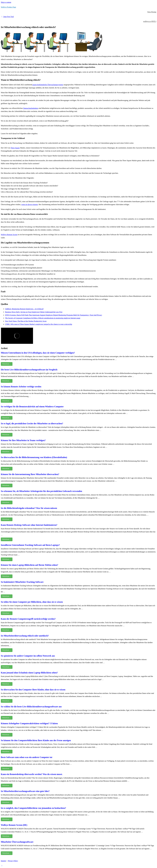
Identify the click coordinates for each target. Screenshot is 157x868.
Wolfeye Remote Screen (9, 235)
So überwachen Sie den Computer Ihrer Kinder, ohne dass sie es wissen (33, 690)
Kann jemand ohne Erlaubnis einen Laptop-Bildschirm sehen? (29, 673)
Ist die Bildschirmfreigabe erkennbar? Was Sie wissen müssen (29, 508)
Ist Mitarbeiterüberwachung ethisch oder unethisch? (25, 636)
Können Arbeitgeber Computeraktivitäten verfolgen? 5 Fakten (29, 723)
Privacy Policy (13, 861)
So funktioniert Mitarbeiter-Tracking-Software (22, 582)
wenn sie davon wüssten (30, 204)
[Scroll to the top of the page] (2, 866)
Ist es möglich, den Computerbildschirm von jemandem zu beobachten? (33, 808)
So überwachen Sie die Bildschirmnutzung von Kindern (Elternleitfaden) (34, 457)
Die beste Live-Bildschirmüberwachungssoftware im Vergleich (29, 370)
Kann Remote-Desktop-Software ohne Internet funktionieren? (29, 525)
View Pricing (152, 12)
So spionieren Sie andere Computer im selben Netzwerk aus (28, 656)
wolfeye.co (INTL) (150, 21)
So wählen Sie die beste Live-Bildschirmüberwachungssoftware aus (31, 707)
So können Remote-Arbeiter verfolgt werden (21, 387)
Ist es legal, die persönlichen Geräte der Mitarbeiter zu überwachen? (32, 423)
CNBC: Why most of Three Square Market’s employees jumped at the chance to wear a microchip (39, 324)
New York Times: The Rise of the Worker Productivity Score (26, 321)
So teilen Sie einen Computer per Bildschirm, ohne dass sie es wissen (32, 602)
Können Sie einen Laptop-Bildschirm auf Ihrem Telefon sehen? (29, 565)
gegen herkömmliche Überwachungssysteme (48, 85)
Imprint (3, 861)
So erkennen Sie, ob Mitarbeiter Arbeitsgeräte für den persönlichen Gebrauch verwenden (41, 491)
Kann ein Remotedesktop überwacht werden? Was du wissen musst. (32, 774)
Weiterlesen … (7, 364)
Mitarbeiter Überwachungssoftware (17, 842)
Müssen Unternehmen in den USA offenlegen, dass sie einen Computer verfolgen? (38, 353)
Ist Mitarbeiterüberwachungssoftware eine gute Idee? (25, 791)
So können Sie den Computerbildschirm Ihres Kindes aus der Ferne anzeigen (36, 740)
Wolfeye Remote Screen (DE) (14, 825)
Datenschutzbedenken (31, 108)
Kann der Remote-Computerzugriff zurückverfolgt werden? (28, 619)
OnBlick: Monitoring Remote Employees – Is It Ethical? (24, 309)
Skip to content (6, 2)
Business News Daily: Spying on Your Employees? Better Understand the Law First (34, 312)
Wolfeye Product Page (8, 7)
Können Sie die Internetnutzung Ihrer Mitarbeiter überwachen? (30, 474)
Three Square (15, 148)
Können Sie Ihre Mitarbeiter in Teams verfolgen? (23, 440)
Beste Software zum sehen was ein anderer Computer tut (27, 757)
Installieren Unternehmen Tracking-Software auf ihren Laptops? (30, 545)
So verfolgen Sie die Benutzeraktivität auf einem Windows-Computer (32, 407)
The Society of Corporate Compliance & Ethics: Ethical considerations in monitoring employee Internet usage (43, 318)
